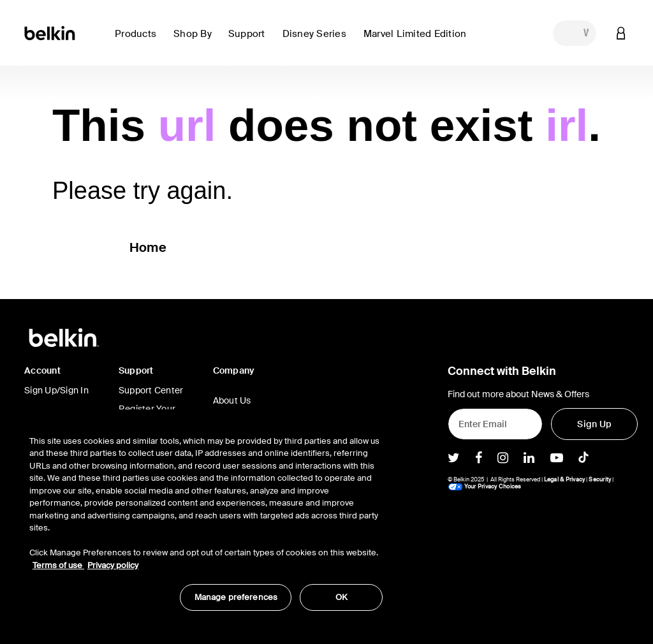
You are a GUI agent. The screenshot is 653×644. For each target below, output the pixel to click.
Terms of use (58, 565)
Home (148, 247)
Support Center (151, 390)
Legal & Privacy (565, 479)
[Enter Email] (495, 424)
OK (341, 597)
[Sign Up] (594, 424)
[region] (206, 516)
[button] (139, 41)
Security (600, 479)
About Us (232, 400)
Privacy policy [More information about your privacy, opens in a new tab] (113, 565)
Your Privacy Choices (485, 487)
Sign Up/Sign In (56, 390)
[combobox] (575, 33)
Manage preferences (236, 597)
